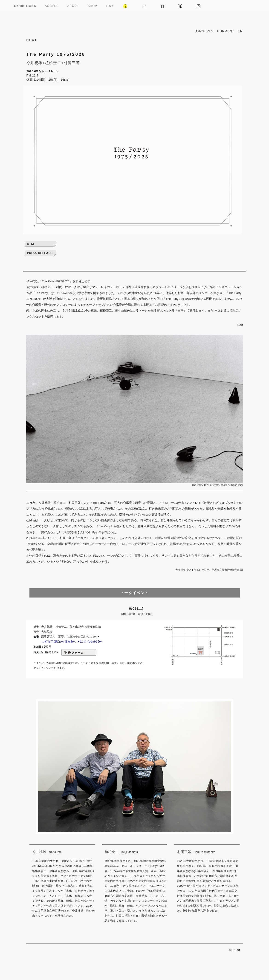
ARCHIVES (204, 31)
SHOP (92, 6)
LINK (110, 6)
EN (240, 31)
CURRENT (226, 31)
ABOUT (73, 6)
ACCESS (52, 6)
